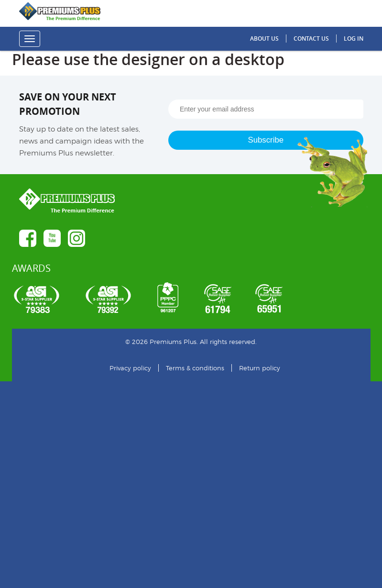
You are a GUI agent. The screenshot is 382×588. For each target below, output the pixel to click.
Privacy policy (130, 368)
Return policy (260, 368)
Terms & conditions (195, 368)
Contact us (311, 39)
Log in (354, 39)
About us (264, 39)
